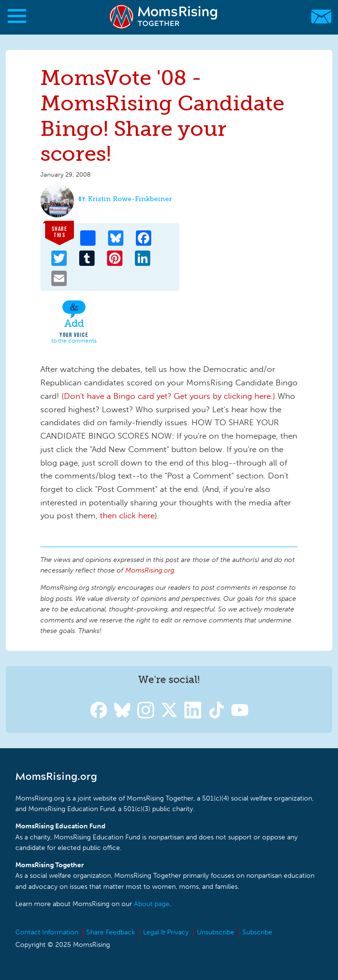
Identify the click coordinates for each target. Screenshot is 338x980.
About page (152, 904)
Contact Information (47, 932)
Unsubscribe (216, 932)
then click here (127, 515)
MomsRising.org (164, 17)
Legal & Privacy (166, 932)
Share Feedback (111, 932)
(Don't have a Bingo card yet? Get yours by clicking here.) (168, 396)
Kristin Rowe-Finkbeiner (130, 199)
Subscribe (257, 932)
